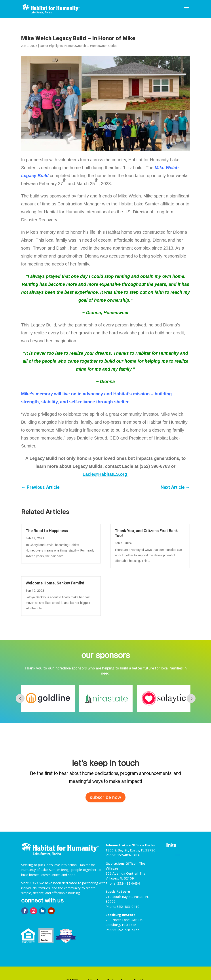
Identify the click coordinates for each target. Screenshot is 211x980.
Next (191, 698)
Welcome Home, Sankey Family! (55, 583)
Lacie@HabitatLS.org (105, 474)
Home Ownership (76, 46)
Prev (20, 698)
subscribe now (105, 797)
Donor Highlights (51, 46)
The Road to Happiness (47, 531)
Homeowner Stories (104, 46)
